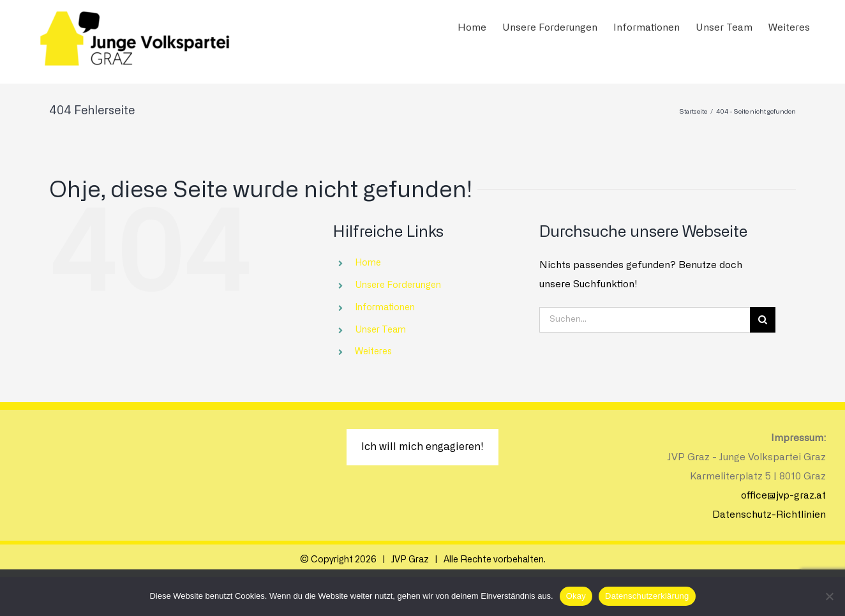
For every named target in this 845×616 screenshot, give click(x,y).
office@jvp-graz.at (783, 496)
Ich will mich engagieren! (422, 447)
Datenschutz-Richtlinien (769, 515)
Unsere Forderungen (398, 285)
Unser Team (380, 330)
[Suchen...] (645, 320)
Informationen (385, 308)
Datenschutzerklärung (647, 596)
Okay (576, 596)
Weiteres (373, 352)
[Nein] (829, 596)
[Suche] (763, 320)
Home (368, 263)
